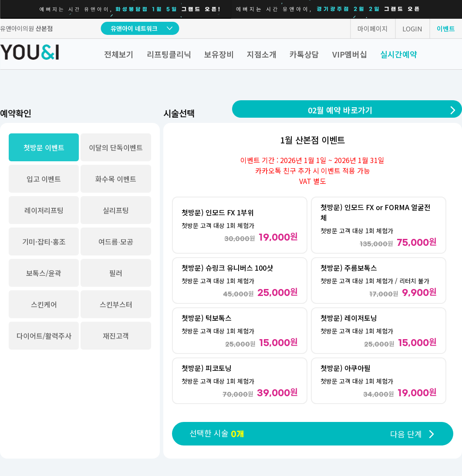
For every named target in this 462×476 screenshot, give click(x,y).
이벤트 (446, 29)
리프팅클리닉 (169, 54)
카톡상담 (304, 54)
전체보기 (119, 54)
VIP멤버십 (350, 54)
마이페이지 (373, 29)
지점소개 (262, 54)
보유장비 (219, 54)
